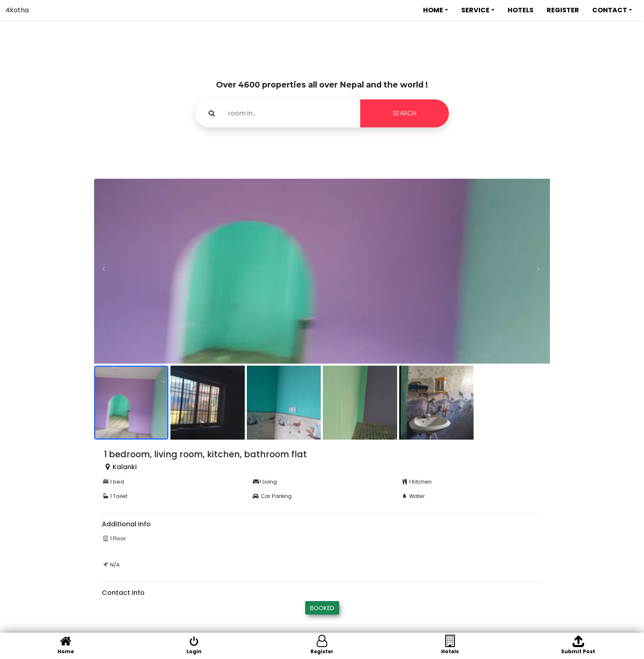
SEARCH (405, 113)
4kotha (17, 10)
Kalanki (125, 467)
